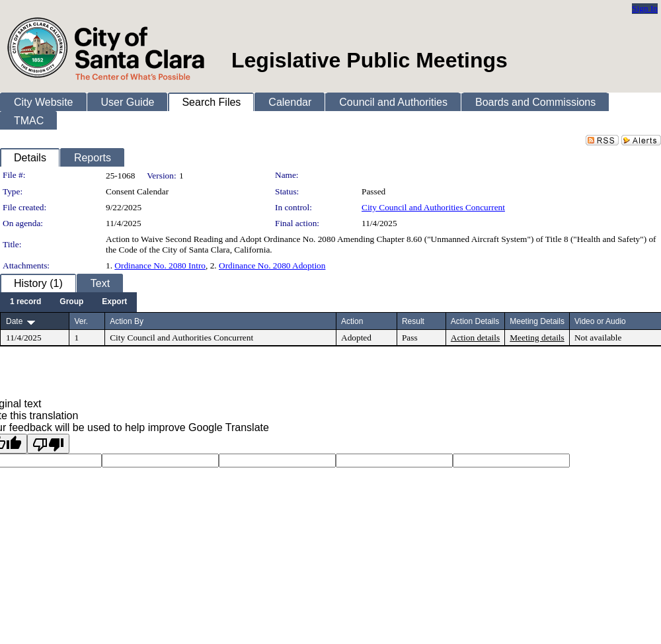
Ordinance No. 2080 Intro (160, 265)
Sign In (645, 8)
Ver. (81, 321)
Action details (475, 338)
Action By (127, 321)
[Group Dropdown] (71, 302)
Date (14, 321)
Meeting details (537, 338)
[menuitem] (25, 302)
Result (413, 321)
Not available (598, 338)
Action (352, 321)
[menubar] (68, 302)
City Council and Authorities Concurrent (433, 207)
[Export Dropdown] (114, 302)
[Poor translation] (48, 444)
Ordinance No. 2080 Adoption (272, 265)
